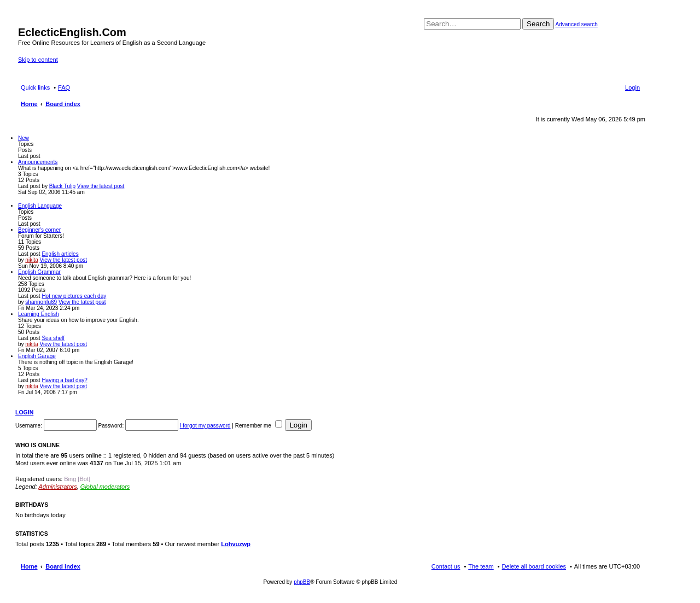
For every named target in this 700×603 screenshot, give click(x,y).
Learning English (39, 314)
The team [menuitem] (481, 566)
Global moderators (105, 487)
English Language (40, 206)
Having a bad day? (64, 380)
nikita (31, 260)
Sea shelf (53, 338)
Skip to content (38, 60)
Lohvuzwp (236, 544)
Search (538, 24)
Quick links (35, 87)
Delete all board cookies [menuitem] (534, 566)
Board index (63, 566)
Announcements (38, 162)
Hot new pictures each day (74, 296)
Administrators (57, 487)
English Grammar (39, 272)
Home (29, 566)
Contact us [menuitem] (446, 566)
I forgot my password (205, 426)
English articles (60, 254)
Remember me (259, 426)
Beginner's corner (39, 230)
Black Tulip (62, 186)
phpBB (302, 582)
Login (24, 412)
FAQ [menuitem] (64, 87)
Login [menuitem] (632, 87)
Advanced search (577, 24)
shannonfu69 (41, 302)
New (24, 138)
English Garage (37, 356)
